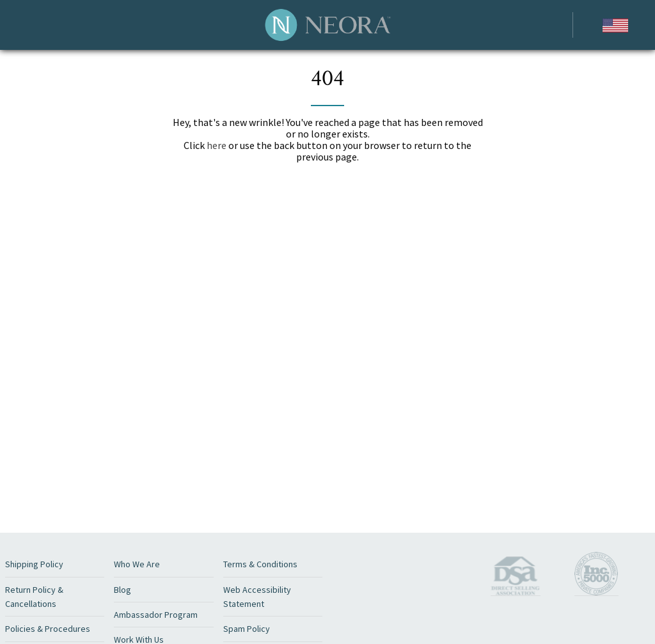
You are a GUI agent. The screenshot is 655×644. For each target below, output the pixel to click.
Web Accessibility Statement (257, 597)
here (217, 145)
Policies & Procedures (48, 629)
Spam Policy (247, 629)
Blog (122, 590)
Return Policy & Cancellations (34, 597)
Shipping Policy (34, 564)
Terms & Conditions (260, 564)
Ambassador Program (156, 615)
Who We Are (137, 564)
